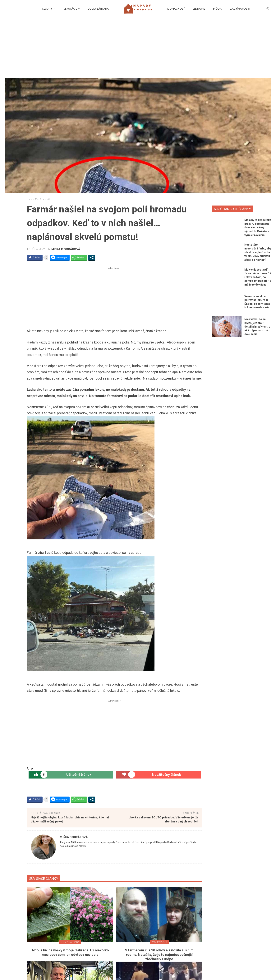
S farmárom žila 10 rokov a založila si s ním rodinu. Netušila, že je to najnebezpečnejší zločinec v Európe (159, 955)
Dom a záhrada (70, 942)
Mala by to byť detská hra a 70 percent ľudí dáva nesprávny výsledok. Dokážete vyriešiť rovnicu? (258, 227)
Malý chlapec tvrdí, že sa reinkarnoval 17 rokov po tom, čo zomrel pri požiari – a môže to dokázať (258, 277)
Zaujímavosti (42, 199)
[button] (268, 9)
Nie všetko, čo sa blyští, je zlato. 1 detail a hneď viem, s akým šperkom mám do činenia (257, 327)
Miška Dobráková (66, 249)
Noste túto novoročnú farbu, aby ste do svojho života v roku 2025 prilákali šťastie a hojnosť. (258, 252)
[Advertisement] (138, 49)
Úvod (30, 199)
